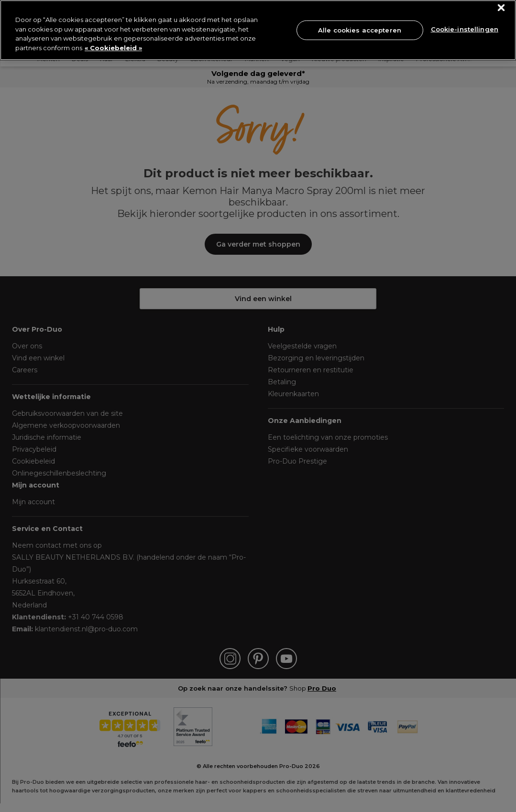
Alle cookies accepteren (360, 30)
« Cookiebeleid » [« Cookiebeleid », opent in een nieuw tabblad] (113, 48)
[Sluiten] (501, 8)
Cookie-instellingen (465, 29)
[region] (258, 30)
